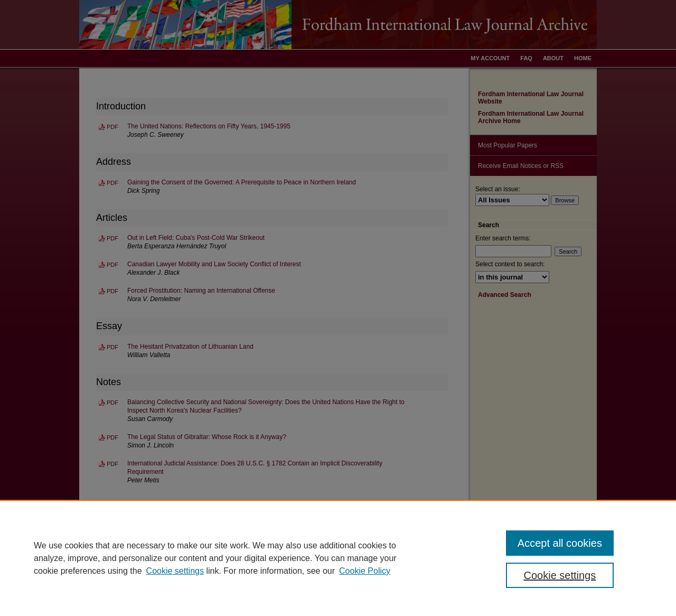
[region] (338, 558)
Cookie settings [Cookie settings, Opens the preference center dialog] (560, 575)
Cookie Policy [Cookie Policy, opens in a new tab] (365, 571)
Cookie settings (175, 571)
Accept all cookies (560, 543)
